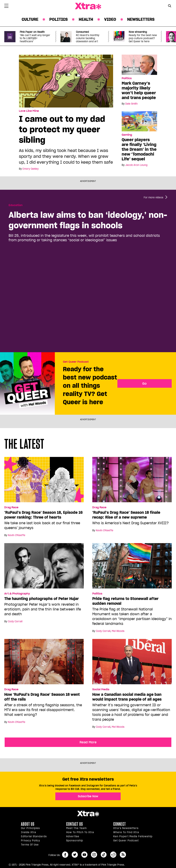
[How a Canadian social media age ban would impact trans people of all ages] (132, 663)
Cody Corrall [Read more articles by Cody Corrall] (15, 621)
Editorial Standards (34, 836)
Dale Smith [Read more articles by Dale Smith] (131, 104)
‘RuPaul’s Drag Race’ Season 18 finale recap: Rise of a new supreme (126, 515)
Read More (88, 742)
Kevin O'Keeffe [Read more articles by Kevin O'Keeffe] (17, 535)
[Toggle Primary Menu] (6, 7)
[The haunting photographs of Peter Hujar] (44, 567)
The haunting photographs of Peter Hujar (42, 599)
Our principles (30, 828)
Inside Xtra (29, 832)
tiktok (104, 855)
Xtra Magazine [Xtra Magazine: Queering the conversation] (88, 6)
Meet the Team (76, 828)
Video (110, 19)
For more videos (153, 197)
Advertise (73, 836)
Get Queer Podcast (76, 362)
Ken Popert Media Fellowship (133, 836)
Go (144, 383)
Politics (59, 19)
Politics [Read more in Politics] (127, 78)
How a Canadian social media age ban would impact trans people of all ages (127, 697)
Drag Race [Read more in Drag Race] (11, 507)
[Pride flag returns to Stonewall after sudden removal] (132, 567)
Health (86, 19)
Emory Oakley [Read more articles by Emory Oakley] (31, 169)
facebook (65, 855)
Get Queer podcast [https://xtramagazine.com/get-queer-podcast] (126, 841)
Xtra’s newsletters (126, 828)
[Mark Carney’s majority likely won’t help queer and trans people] (139, 64)
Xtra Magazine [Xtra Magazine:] (88, 814)
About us (28, 824)
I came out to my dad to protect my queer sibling (62, 129)
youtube (84, 855)
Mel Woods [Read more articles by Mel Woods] (118, 631)
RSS (123, 855)
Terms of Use (30, 845)
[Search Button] (170, 6)
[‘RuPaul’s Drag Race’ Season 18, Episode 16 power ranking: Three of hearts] (44, 481)
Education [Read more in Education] (16, 205)
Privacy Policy (31, 841)
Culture (30, 19)
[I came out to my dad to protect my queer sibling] (66, 81)
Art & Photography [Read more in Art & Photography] (17, 594)
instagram (94, 855)
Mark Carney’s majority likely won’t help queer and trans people (139, 90)
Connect (120, 824)
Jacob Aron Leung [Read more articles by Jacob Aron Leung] (136, 165)
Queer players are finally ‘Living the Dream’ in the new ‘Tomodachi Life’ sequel (139, 149)
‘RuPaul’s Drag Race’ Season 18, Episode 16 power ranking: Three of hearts (43, 515)
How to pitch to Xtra (80, 832)
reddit (113, 855)
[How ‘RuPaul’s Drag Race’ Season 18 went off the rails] (44, 663)
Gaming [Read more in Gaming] (127, 135)
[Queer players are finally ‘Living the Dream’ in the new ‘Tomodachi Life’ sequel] (139, 121)
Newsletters (141, 19)
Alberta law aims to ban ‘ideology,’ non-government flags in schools (88, 220)
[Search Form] (170, 6)
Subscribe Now (88, 796)
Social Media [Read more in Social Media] (101, 689)
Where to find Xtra (126, 832)
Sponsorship (75, 841)
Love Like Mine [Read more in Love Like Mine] (29, 111)
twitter (75, 855)
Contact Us (75, 824)
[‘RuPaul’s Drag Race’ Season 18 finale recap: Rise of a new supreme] (132, 481)
